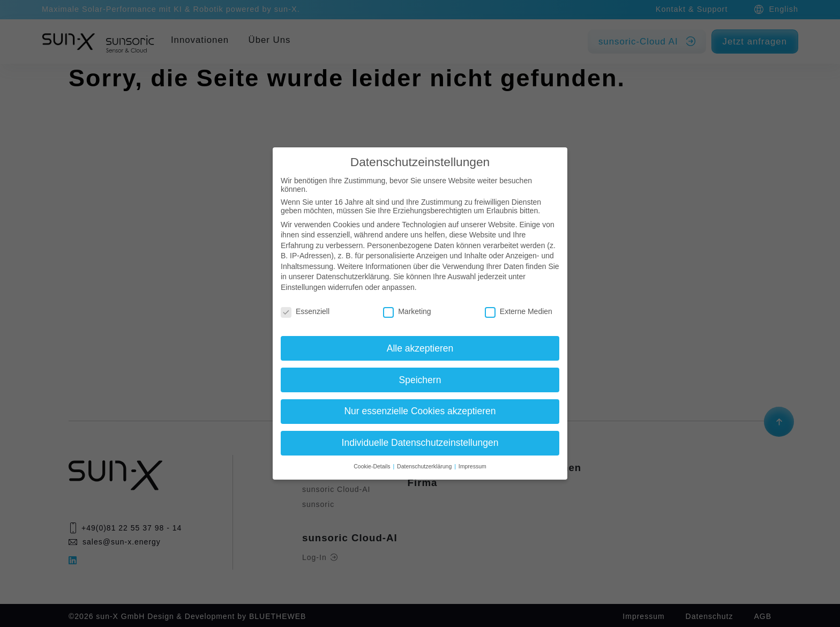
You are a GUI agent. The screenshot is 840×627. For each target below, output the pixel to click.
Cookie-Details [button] (373, 466)
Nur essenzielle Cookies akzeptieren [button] (420, 411)
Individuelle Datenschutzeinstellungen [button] (420, 443)
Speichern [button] (420, 380)
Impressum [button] (472, 466)
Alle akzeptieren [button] (420, 348)
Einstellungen (303, 287)
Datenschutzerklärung (352, 277)
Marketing (407, 311)
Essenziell (305, 311)
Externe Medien (519, 311)
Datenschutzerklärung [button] (425, 466)
